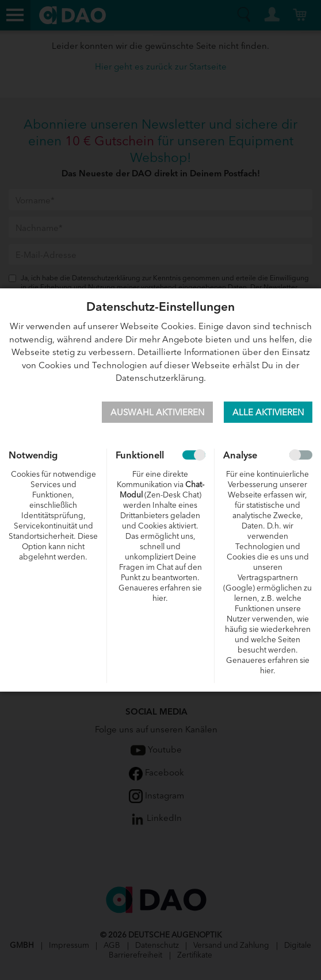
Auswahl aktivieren (157, 412)
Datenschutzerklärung (160, 377)
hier (159, 598)
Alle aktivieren (268, 412)
